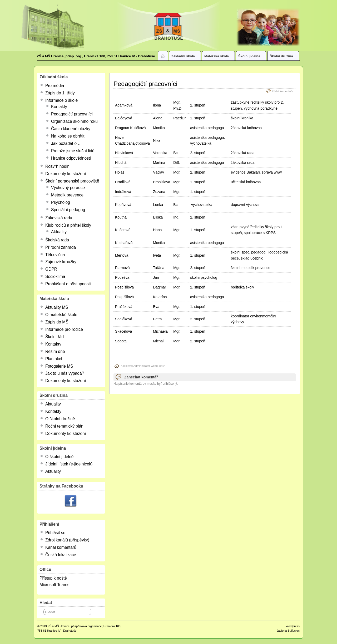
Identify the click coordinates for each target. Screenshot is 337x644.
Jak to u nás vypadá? (65, 373)
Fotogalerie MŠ (59, 366)
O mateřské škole (61, 315)
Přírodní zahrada (61, 247)
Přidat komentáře (283, 91)
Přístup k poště (53, 578)
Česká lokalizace (61, 555)
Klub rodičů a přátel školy (68, 225)
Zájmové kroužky (61, 262)
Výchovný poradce (68, 188)
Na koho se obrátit (68, 136)
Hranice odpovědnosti (71, 158)
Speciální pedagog (68, 210)
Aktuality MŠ (57, 307)
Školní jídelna (252, 57)
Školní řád (54, 337)
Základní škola (185, 57)
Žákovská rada (59, 218)
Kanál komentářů (61, 547)
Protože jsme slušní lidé (73, 151)
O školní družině (60, 419)
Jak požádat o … (66, 143)
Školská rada (57, 240)
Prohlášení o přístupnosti (68, 284)
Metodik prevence (67, 195)
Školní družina (284, 57)
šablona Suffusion (288, 631)
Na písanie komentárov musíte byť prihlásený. (146, 384)
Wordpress (293, 626)
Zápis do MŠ (57, 322)
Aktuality (59, 232)
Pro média (55, 86)
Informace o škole (61, 100)
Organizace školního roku (74, 121)
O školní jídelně (59, 457)
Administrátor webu (146, 366)
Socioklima (55, 277)
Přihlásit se (55, 533)
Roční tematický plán (64, 426)
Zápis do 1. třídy (60, 93)
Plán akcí (54, 359)
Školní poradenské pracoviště (72, 181)
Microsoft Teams (54, 585)
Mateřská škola (219, 57)
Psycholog (61, 202)
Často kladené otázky (71, 129)
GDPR (51, 269)
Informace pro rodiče (64, 329)
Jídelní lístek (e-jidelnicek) (69, 464)
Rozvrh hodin (57, 166)
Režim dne (55, 351)
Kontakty (59, 107)
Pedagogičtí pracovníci (72, 114)
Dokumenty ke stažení (66, 174)
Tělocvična (55, 255)
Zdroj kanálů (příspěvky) (67, 540)
